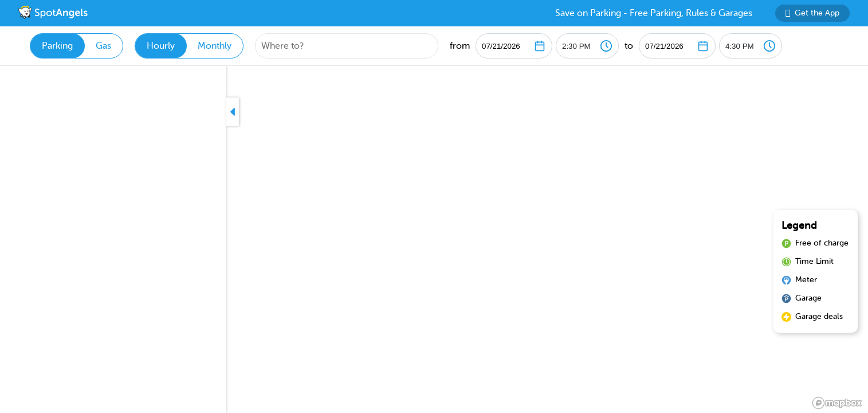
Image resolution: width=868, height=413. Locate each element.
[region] (434, 239)
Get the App (812, 13)
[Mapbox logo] (837, 403)
